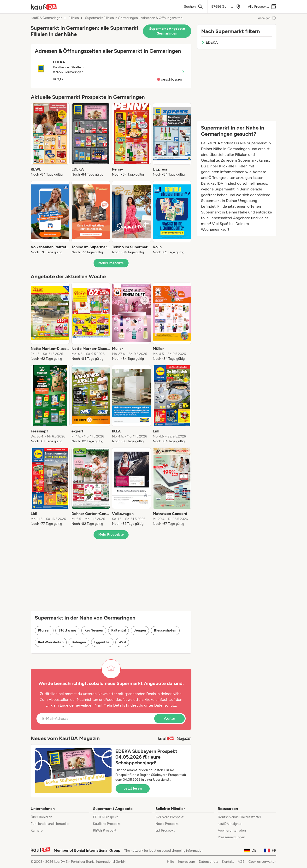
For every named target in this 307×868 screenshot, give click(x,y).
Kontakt (228, 862)
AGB (241, 862)
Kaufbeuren (94, 630)
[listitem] (50, 140)
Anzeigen (267, 18)
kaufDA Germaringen (47, 18)
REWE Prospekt (105, 830)
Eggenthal (102, 642)
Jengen (140, 630)
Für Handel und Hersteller (50, 824)
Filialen (74, 18)
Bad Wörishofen (51, 642)
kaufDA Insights (230, 824)
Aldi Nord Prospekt (169, 817)
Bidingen (79, 642)
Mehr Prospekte (111, 263)
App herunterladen (232, 830)
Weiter (169, 718)
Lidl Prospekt (165, 830)
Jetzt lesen (133, 788)
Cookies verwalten (262, 862)
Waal (122, 642)
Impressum (186, 862)
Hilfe (171, 862)
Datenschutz (165, 705)
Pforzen (44, 630)
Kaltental (118, 630)
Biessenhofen (165, 630)
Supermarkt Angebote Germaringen (167, 31)
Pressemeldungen (231, 837)
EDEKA (210, 42)
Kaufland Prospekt (107, 824)
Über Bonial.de (42, 817)
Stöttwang (67, 630)
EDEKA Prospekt (105, 817)
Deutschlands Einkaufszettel (239, 817)
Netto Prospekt (167, 824)
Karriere (37, 830)
